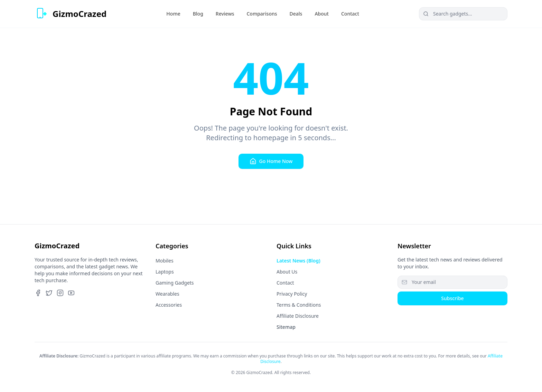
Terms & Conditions (299, 305)
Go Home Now (271, 161)
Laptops (165, 272)
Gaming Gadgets (175, 283)
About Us (287, 272)
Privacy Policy (292, 294)
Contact (285, 283)
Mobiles (165, 261)
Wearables (167, 294)
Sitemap (286, 327)
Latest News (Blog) (298, 261)
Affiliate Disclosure (298, 316)
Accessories (169, 305)
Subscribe (452, 298)
